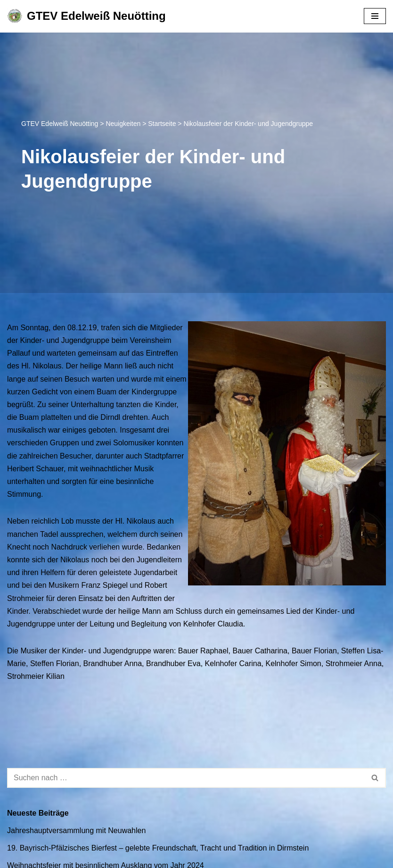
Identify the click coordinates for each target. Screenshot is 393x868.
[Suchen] (186, 778)
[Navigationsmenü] (375, 16)
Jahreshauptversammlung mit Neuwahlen (76, 830)
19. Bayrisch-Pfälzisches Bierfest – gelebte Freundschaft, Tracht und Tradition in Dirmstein (158, 848)
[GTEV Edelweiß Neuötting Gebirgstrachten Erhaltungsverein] (86, 16)
